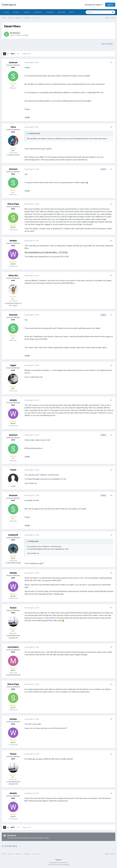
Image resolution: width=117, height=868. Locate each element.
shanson (16, 33)
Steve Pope (13, 204)
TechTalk (25, 35)
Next (13, 54)
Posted (32, 62)
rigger (13, 365)
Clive (13, 127)
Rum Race (62, 12)
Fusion (13, 608)
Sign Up (110, 5)
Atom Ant (13, 275)
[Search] (98, 12)
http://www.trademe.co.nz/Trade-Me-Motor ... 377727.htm (46, 252)
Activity (16, 12)
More (72, 12)
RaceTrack (38, 12)
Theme (59, 860)
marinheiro (13, 647)
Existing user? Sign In (94, 5)
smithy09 (13, 535)
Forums (6, 12)
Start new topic (107, 44)
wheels (13, 241)
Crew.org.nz (9, 5)
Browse (27, 12)
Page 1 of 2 (27, 54)
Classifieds (50, 12)
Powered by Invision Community (58, 865)
